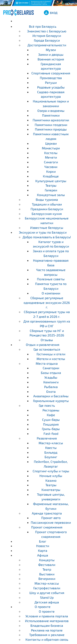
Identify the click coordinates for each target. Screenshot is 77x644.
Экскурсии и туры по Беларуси (43, 232)
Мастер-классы (47, 583)
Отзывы (47, 340)
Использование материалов (47, 621)
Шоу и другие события (47, 593)
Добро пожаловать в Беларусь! (47, 237)
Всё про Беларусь (43, 26)
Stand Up (47, 597)
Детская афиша (47, 602)
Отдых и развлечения (43, 345)
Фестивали (47, 565)
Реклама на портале (47, 630)
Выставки (47, 574)
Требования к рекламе (47, 635)
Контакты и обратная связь (47, 639)
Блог (43, 541)
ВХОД (54, 13)
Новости (43, 546)
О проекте (43, 607)
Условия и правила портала (47, 616)
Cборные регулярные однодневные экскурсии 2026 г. (47, 303)
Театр (47, 569)
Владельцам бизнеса (47, 625)
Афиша (43, 555)
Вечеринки (47, 579)
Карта (43, 550)
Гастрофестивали (47, 588)
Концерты (47, 560)
